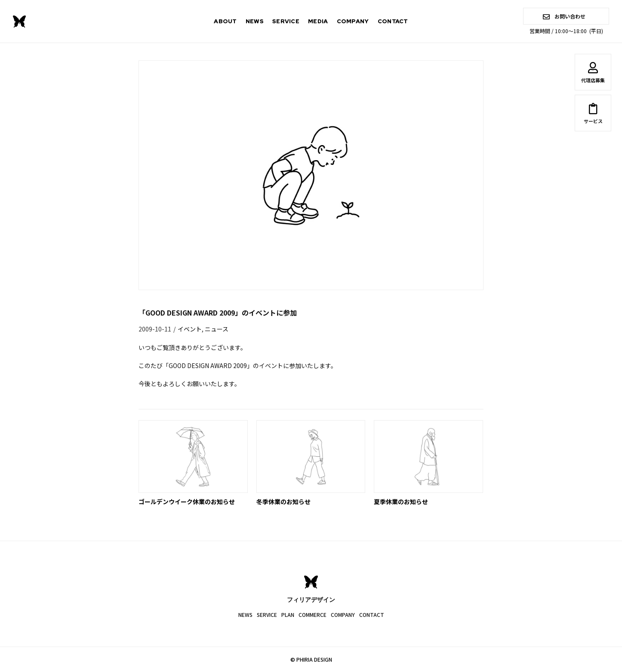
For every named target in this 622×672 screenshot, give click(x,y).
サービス (593, 115)
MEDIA (318, 21)
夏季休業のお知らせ (401, 502)
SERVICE (286, 21)
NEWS (255, 21)
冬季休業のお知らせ (283, 502)
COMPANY (353, 21)
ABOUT (225, 21)
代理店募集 (593, 74)
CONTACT (393, 21)
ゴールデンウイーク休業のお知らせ (187, 502)
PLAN (288, 615)
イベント (190, 329)
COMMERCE (313, 615)
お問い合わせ (564, 16)
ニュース (217, 329)
